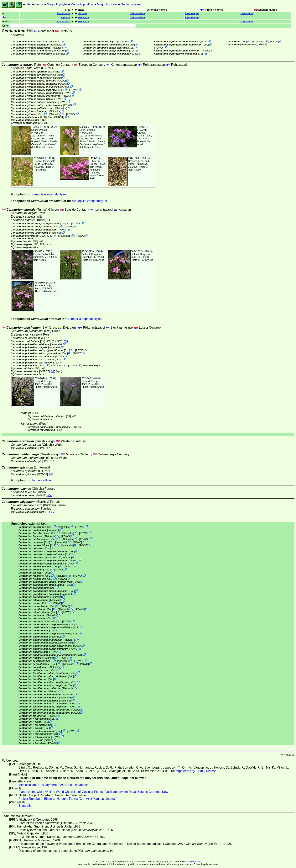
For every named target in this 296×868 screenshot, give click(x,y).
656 (67, 117)
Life (28, 4)
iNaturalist (55, 42)
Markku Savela (195, 862)
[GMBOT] (59, 117)
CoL (131, 48)
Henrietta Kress (44, 147)
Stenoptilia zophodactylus (49, 194)
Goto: (69, 26)
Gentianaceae (130, 4)
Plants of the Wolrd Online (36, 792)
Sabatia (83, 13)
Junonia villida (41, 480)
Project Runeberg (31, 799)
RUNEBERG (90, 365)
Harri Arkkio (40, 170)
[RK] (38, 236)
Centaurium (138, 13)
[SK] (40, 123)
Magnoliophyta (57, 4)
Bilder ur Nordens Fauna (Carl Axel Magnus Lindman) (81, 799)
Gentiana (83, 17)
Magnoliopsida (107, 4)
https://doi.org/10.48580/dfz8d (196, 771)
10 (224, 844)
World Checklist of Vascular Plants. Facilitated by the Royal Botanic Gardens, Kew (112, 792)
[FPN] (44, 117)
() (247, 13)
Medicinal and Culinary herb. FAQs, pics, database (53, 785)
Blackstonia (64, 13)
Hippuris (66, 17)
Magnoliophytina (82, 4)
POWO (159, 48)
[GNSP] (263, 44)
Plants (39, 4)
